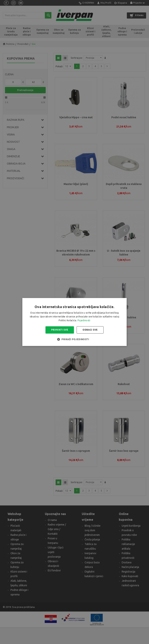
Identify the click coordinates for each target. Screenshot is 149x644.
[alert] (74, 322)
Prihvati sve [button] (60, 330)
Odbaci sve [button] (90, 330)
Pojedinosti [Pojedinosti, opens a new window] (84, 320)
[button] (74, 339)
